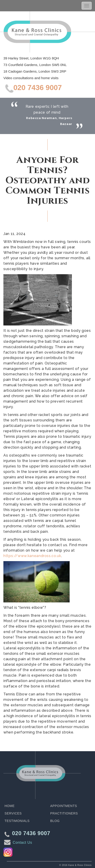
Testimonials (17, 821)
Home (10, 806)
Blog (55, 821)
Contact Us (22, 842)
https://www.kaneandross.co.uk (32, 556)
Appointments (64, 806)
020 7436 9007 (38, 88)
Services (13, 813)
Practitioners (64, 813)
